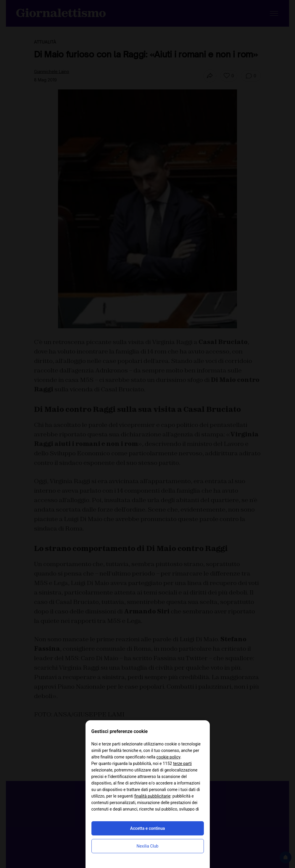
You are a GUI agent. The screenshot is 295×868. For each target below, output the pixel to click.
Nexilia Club (148, 846)
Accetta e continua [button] (147, 828)
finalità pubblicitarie (152, 796)
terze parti (182, 763)
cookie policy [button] (169, 757)
